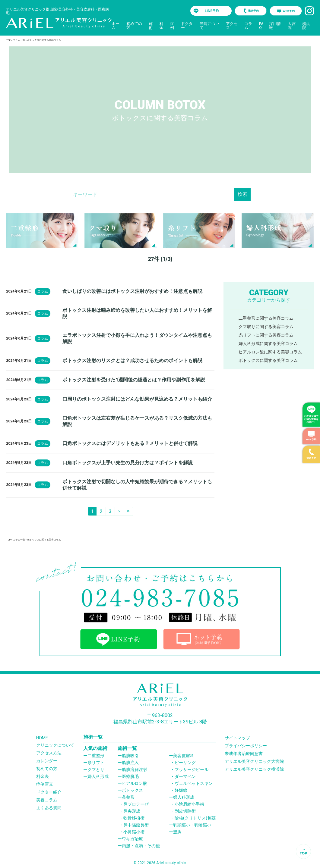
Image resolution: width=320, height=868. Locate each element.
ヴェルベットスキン (194, 783)
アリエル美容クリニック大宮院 (254, 761)
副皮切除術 (185, 811)
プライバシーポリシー (246, 746)
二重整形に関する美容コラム (266, 318)
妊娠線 (181, 790)
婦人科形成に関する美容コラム (268, 343)
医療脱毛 (130, 776)
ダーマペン (185, 776)
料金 (162, 26)
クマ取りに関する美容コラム (266, 327)
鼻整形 (128, 797)
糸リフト (96, 763)
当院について (209, 26)
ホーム (116, 26)
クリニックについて (55, 745)
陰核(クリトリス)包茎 (195, 818)
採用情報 (275, 26)
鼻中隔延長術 (136, 825)
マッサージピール (192, 769)
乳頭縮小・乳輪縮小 (192, 825)
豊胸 (177, 832)
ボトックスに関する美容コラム (268, 360)
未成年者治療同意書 (244, 754)
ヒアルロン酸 (135, 783)
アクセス (232, 26)
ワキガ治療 (132, 839)
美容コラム (47, 800)
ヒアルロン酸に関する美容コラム (270, 352)
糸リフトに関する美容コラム (266, 335)
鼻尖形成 (132, 811)
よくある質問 (49, 808)
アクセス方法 (49, 753)
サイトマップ (237, 738)
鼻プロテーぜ (136, 804)
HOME (42, 738)
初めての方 (134, 26)
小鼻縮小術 (134, 832)
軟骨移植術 (134, 818)
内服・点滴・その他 (141, 846)
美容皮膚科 (184, 756)
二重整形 (96, 756)
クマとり (96, 769)
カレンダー (47, 761)
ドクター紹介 (49, 792)
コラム (248, 26)
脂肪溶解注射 (135, 769)
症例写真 (45, 784)
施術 (151, 26)
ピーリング (185, 763)
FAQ (261, 26)
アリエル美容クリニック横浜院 (254, 769)
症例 (172, 26)
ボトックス (132, 790)
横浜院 (306, 26)
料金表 (43, 776)
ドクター (187, 26)
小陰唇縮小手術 (189, 804)
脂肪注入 (130, 763)
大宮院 (292, 26)
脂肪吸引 (130, 756)
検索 (242, 194)
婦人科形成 (98, 776)
